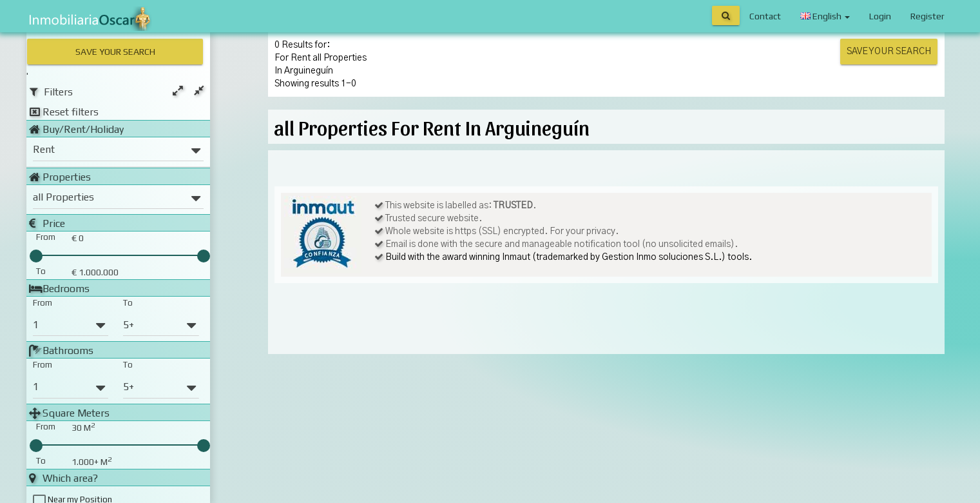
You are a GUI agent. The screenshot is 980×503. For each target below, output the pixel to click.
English (825, 16)
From (43, 301)
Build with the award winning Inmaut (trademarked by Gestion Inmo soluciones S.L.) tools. (569, 257)
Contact (765, 16)
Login (880, 16)
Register (927, 16)
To (128, 301)
